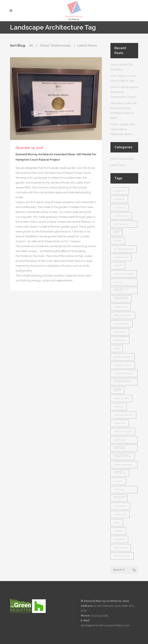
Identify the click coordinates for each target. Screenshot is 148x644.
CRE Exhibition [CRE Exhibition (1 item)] (123, 315)
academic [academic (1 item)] (120, 191)
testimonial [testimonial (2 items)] (121, 548)
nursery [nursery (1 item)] (118, 481)
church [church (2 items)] (118, 266)
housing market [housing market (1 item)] (123, 415)
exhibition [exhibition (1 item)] (120, 340)
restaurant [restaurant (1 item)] (120, 514)
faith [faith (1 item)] (117, 348)
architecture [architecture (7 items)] (121, 216)
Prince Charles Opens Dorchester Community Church (124, 92)
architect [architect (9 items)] (119, 199)
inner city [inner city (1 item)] (120, 423)
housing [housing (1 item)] (119, 407)
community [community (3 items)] (121, 307)
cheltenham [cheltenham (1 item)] (121, 257)
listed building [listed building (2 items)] (123, 456)
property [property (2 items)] (119, 498)
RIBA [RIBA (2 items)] (117, 523)
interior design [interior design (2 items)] (123, 431)
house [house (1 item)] (117, 390)
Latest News (118, 165)
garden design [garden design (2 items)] (122, 357)
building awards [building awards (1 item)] (124, 249)
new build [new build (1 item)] (120, 473)
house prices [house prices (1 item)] (121, 398)
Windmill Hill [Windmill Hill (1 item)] (122, 556)
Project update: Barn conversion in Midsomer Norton (123, 129)
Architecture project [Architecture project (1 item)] (121, 225)
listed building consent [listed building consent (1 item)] (123, 466)
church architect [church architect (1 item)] (124, 274)
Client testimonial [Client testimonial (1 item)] (121, 292)
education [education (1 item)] (120, 332)
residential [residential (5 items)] (120, 506)
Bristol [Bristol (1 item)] (118, 241)
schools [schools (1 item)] (118, 531)
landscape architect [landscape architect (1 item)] (120, 441)
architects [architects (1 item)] (120, 207)
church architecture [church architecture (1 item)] (121, 283)
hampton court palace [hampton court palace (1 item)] (123, 383)
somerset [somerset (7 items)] (119, 539)
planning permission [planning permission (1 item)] (120, 491)
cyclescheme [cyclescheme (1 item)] (122, 324)
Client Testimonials (122, 159)
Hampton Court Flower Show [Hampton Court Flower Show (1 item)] (123, 375)
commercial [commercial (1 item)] (121, 299)
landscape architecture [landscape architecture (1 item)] (121, 449)
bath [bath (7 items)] (116, 232)
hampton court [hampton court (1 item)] (123, 365)
